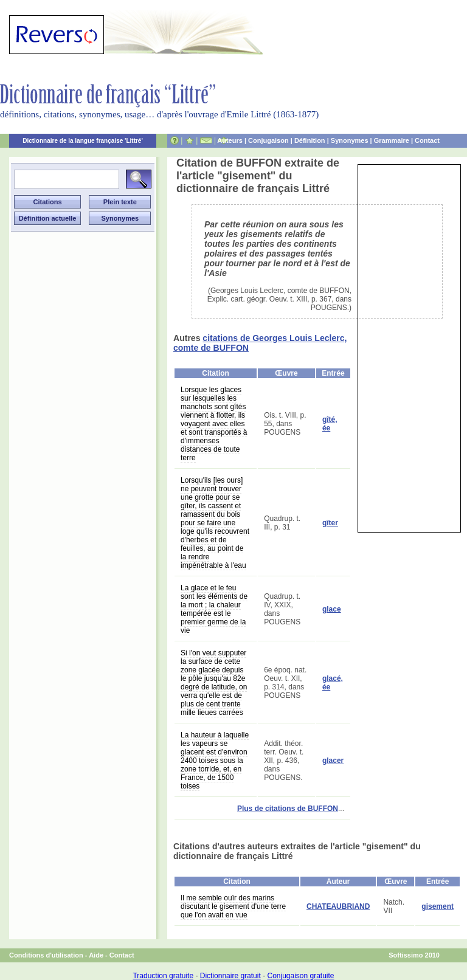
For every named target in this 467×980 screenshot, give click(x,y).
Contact (427, 140)
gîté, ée (330, 424)
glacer (333, 761)
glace (332, 609)
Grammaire (392, 140)
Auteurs (230, 140)
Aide (96, 955)
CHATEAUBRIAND (338, 906)
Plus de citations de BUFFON (288, 809)
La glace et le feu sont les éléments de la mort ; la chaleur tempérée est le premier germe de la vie (214, 609)
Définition (310, 140)
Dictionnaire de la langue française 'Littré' (83, 141)
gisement (438, 906)
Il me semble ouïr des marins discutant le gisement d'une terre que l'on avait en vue (233, 906)
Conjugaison (268, 140)
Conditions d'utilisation (46, 955)
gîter (330, 523)
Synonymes (350, 140)
